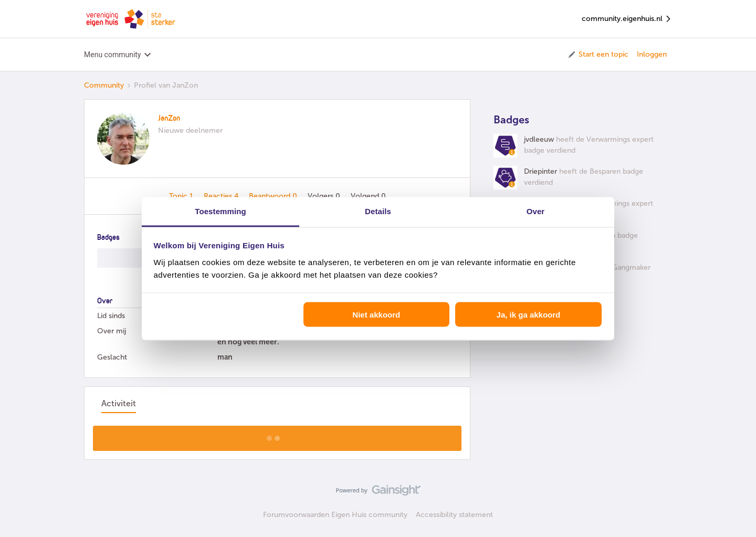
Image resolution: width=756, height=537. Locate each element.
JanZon (169, 119)
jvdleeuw (539, 139)
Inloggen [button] (652, 54)
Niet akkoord (376, 315)
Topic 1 (182, 196)
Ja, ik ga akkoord (529, 315)
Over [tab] (536, 211)
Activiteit (119, 403)
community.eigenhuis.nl (627, 19)
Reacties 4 (222, 196)
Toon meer (277, 435)
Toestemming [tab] (220, 211)
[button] (598, 55)
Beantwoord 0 (274, 196)
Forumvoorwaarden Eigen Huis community (335, 515)
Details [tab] (378, 211)
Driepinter (540, 171)
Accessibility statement (454, 515)
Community (104, 85)
